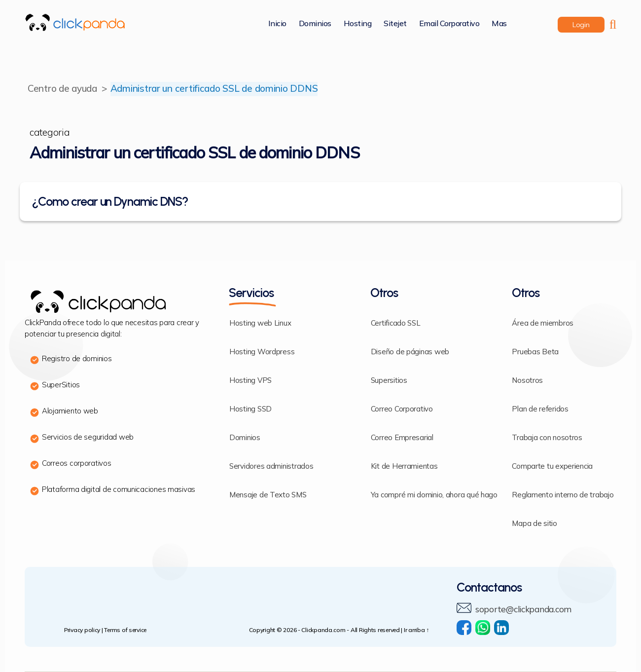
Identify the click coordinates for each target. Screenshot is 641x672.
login (581, 25)
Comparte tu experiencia (552, 467)
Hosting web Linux (260, 323)
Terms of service (125, 630)
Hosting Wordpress (262, 352)
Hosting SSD (250, 409)
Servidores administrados (271, 467)
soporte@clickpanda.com (526, 610)
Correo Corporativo (402, 409)
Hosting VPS (250, 381)
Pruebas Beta (535, 352)
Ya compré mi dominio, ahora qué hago (434, 495)
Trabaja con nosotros (547, 438)
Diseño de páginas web (410, 352)
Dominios (315, 24)
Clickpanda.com (323, 630)
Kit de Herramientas (404, 467)
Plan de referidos (540, 409)
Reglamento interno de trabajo (563, 495)
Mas (499, 24)
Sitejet (395, 24)
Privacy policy (82, 630)
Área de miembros (543, 323)
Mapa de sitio (534, 524)
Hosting (358, 24)
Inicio (277, 24)
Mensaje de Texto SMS (268, 495)
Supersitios (389, 381)
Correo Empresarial (402, 438)
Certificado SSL (396, 323)
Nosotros (527, 381)
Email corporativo (449, 24)
